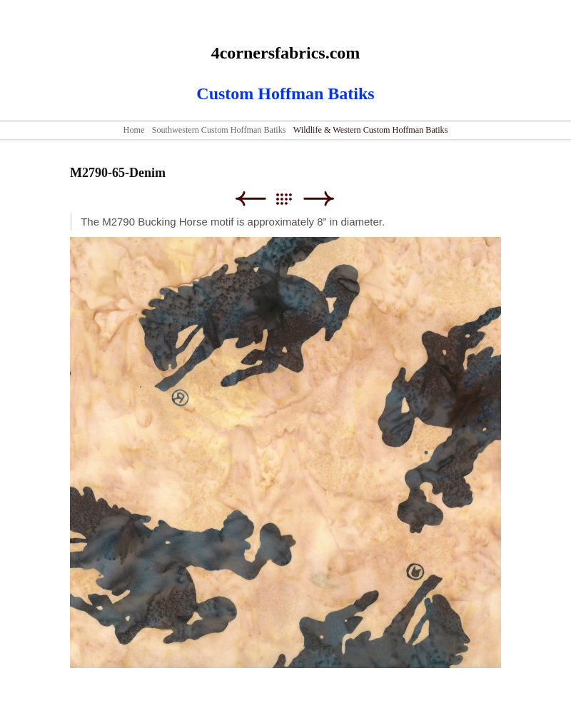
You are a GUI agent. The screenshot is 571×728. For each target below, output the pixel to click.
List (291, 199)
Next (319, 199)
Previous (250, 199)
